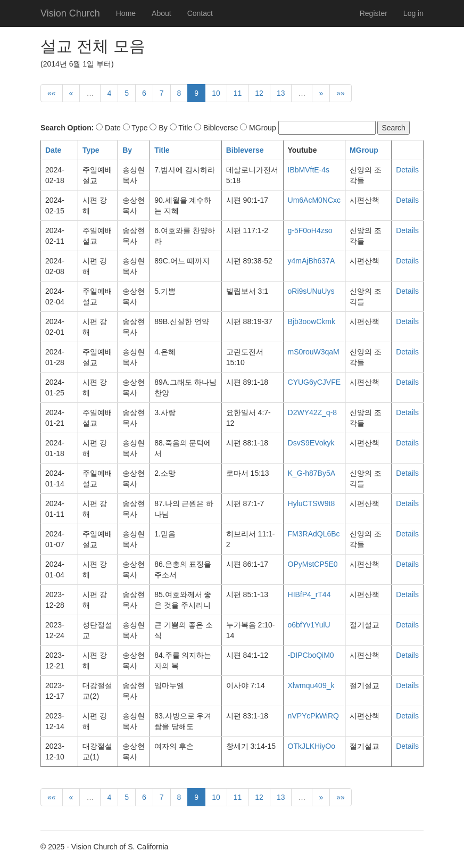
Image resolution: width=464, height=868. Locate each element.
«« (52, 93)
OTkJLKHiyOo (312, 746)
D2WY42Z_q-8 (313, 412)
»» (341, 93)
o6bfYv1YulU (309, 625)
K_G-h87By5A (312, 473)
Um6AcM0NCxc (314, 200)
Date (53, 150)
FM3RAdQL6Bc (314, 534)
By (127, 150)
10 (216, 93)
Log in (413, 13)
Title (162, 150)
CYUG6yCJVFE (314, 382)
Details (407, 170)
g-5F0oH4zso (310, 230)
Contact (200, 13)
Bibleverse (245, 150)
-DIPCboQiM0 (311, 655)
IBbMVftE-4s (309, 170)
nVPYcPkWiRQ (313, 716)
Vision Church (70, 13)
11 (238, 93)
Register (374, 13)
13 (281, 93)
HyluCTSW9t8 (312, 503)
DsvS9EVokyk (311, 443)
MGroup (364, 150)
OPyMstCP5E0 (313, 564)
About (161, 13)
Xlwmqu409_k (311, 685)
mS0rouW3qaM (314, 352)
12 (259, 93)
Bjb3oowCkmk (312, 321)
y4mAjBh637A (312, 261)
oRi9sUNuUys (311, 291)
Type (91, 150)
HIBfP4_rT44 (309, 594)
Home (126, 13)
